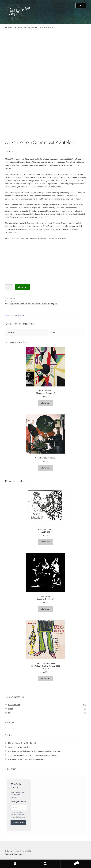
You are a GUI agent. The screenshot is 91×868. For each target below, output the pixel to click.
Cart (70, 862)
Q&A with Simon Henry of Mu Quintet (22, 743)
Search (46, 864)
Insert (38, 304)
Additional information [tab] (15, 315)
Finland (16, 304)
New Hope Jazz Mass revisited (19, 747)
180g (11, 304)
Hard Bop (31, 304)
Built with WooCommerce (16, 854)
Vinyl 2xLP (55, 304)
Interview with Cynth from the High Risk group (25, 759)
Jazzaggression (20, 27)
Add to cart (23, 287)
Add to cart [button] (45, 403)
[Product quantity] (9, 287)
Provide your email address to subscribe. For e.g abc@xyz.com (18, 815)
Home (10, 27)
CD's (10, 713)
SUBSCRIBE (18, 823)
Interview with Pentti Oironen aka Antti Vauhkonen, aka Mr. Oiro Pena (34, 751)
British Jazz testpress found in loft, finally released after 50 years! (33, 755)
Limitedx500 (45, 304)
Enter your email (18, 802)
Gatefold (23, 304)
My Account (15, 864)
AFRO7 (10, 709)
